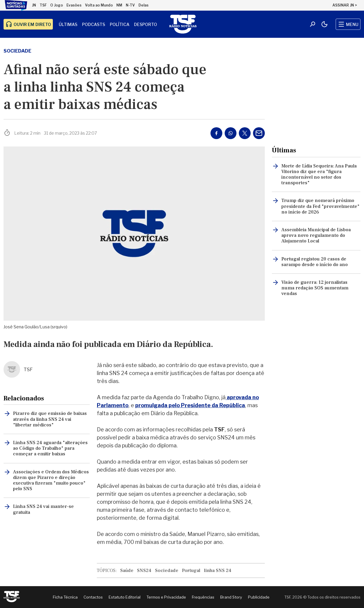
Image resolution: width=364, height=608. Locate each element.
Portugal (191, 570)
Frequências (203, 597)
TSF (43, 5)
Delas (143, 5)
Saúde (127, 570)
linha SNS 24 (218, 570)
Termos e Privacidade (166, 597)
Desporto (146, 24)
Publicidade (259, 597)
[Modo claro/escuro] (324, 24)
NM (119, 5)
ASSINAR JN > (345, 5)
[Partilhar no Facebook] (216, 133)
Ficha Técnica (65, 597)
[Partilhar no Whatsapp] (231, 133)
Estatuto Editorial (125, 597)
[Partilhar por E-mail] (259, 133)
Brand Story (231, 597)
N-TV (130, 5)
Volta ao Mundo (99, 5)
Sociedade (17, 51)
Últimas (68, 24)
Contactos (93, 597)
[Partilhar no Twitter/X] (245, 133)
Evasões (74, 5)
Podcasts (94, 24)
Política (120, 24)
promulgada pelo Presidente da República (190, 405)
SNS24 (144, 570)
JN (34, 5)
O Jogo (57, 5)
